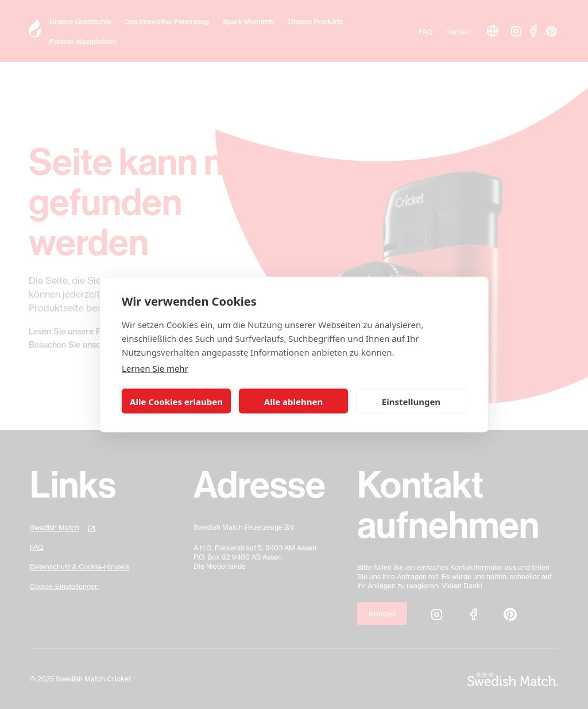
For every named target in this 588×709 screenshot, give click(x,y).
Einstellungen (411, 401)
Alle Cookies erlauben (176, 401)
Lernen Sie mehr (155, 368)
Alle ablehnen (293, 401)
